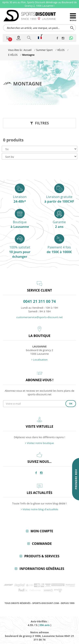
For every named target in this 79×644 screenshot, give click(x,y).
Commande (42, 544)
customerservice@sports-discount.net (40, 317)
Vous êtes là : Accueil (20, 50)
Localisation (39, 360)
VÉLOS (61, 50)
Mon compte (42, 531)
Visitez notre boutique (39, 443)
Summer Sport (44, 50)
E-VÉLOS (13, 55)
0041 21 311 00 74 (40, 301)
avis (44, 625)
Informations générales (42, 569)
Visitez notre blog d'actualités (40, 509)
